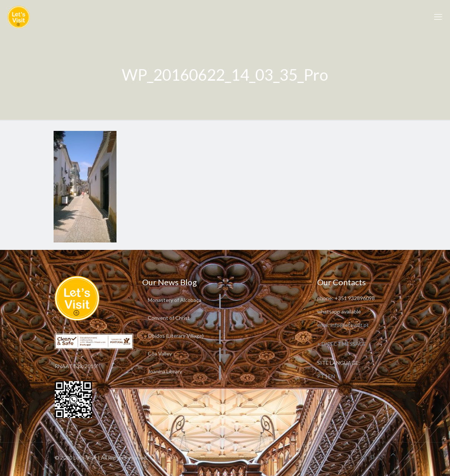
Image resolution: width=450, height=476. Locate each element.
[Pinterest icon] (372, 457)
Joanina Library (165, 371)
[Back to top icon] (393, 454)
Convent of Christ (169, 318)
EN (332, 376)
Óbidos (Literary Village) (176, 336)
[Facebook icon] (365, 457)
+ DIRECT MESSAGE (342, 344)
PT (321, 376)
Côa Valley (160, 353)
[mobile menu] (438, 17)
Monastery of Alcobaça (175, 300)
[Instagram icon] (380, 457)
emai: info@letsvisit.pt (343, 325)
